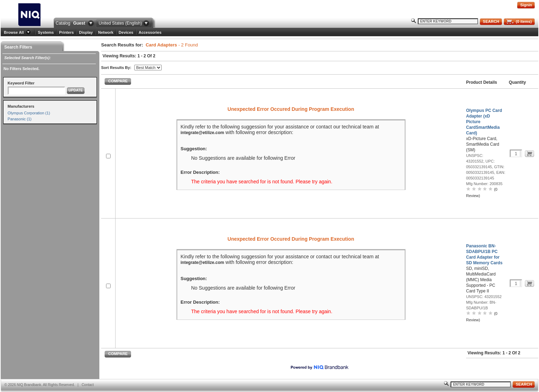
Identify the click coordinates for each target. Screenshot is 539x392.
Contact (88, 385)
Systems (46, 32)
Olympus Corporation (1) (29, 113)
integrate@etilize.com (203, 133)
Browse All (14, 32)
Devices (126, 32)
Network (106, 32)
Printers (67, 32)
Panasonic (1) (20, 119)
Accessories (150, 32)
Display (86, 32)
